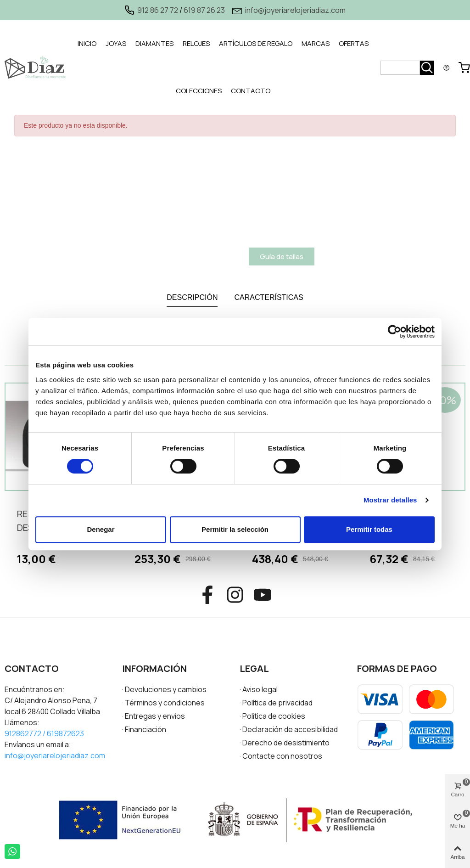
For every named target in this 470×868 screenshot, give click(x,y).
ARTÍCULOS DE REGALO (256, 43)
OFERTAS (354, 43)
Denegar (101, 529)
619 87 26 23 (204, 10)
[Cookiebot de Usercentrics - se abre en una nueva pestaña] (394, 332)
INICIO (87, 43)
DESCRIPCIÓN (192, 297)
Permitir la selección (235, 529)
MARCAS (316, 43)
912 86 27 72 (158, 10)
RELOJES (196, 43)
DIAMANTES (154, 43)
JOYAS (116, 43)
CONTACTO (251, 91)
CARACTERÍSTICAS (269, 297)
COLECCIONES (199, 91)
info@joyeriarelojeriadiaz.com (295, 10)
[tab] (87, 44)
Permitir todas (369, 529)
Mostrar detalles (390, 500)
